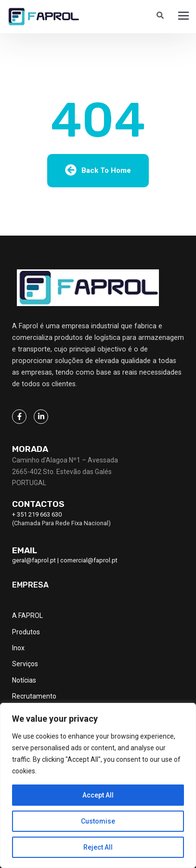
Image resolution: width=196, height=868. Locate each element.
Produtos (26, 632)
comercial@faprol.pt (89, 560)
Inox (18, 648)
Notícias (24, 680)
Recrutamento (34, 696)
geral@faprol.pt (34, 560)
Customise (98, 821)
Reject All (98, 847)
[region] (98, 785)
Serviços (25, 664)
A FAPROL (27, 616)
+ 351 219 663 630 (37, 514)
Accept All (98, 795)
